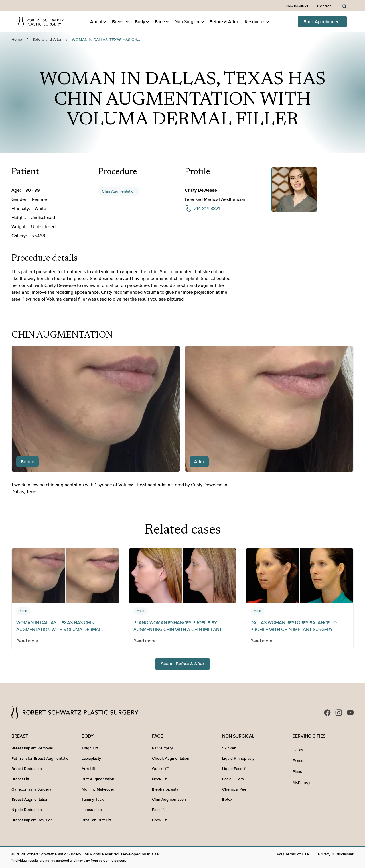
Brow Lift (160, 820)
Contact (324, 6)
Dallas (298, 750)
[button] (99, 22)
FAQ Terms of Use (293, 854)
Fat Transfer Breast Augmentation (41, 758)
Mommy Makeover (98, 789)
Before (224, 22)
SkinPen (229, 748)
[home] (41, 22)
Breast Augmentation (30, 799)
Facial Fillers (233, 779)
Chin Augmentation (119, 191)
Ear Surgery (162, 748)
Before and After (47, 39)
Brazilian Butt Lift (96, 820)
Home (17, 39)
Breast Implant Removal (32, 748)
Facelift (158, 810)
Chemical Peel (235, 789)
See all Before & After (182, 664)
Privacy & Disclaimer (336, 854)
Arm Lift (88, 769)
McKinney (301, 782)
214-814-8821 (297, 6)
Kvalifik (153, 854)
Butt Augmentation (98, 779)
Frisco (298, 761)
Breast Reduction (27, 769)
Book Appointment (322, 22)
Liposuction (92, 810)
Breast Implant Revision (32, 820)
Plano (297, 772)
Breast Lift (20, 779)
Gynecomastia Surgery (31, 789)
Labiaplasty (91, 758)
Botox (227, 799)
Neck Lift (160, 779)
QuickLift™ (161, 769)
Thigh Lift (90, 748)
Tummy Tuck (93, 799)
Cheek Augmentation (171, 758)
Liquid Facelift (234, 769)
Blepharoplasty (165, 789)
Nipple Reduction (27, 810)
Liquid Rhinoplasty (238, 758)
